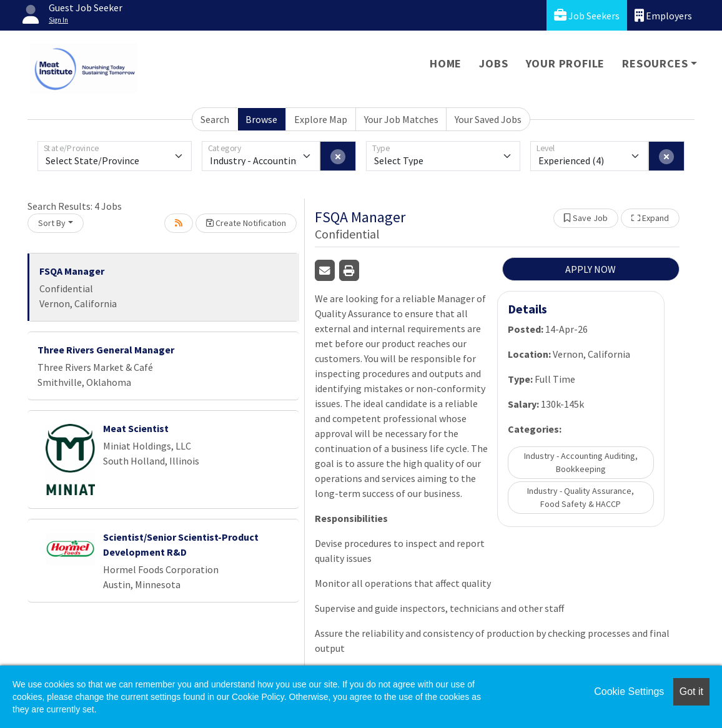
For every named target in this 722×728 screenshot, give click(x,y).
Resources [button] (655, 63)
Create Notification (246, 223)
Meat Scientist (136, 428)
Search (215, 119)
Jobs (493, 63)
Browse (261, 119)
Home (446, 63)
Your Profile (566, 63)
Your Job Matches (401, 119)
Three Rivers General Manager (106, 350)
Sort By (52, 223)
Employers (663, 15)
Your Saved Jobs (488, 119)
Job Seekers (587, 15)
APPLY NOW (591, 269)
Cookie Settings (629, 691)
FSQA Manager (72, 271)
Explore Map (321, 119)
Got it (691, 691)
